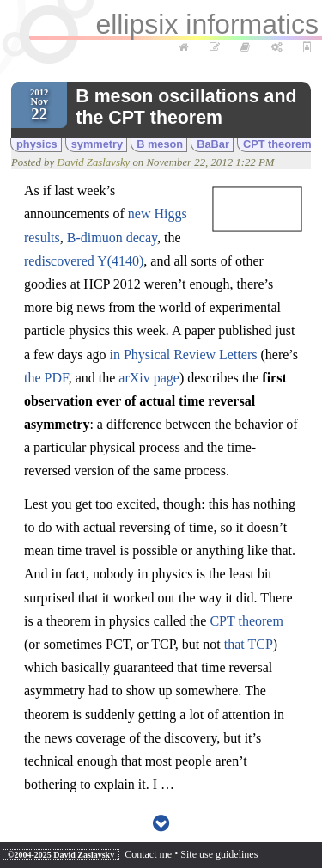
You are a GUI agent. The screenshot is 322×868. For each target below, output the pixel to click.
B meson (160, 144)
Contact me (148, 854)
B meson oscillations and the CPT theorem (186, 107)
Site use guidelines (219, 854)
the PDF (46, 378)
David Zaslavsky (93, 162)
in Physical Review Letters (184, 355)
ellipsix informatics (207, 24)
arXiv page (149, 378)
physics (37, 144)
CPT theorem (277, 144)
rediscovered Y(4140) (84, 261)
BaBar (213, 144)
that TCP (249, 644)
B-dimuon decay (112, 238)
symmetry (97, 144)
